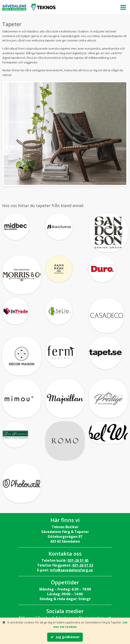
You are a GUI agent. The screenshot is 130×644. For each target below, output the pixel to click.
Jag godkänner (65, 637)
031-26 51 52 (83, 565)
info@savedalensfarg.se (71, 570)
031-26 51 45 (78, 560)
